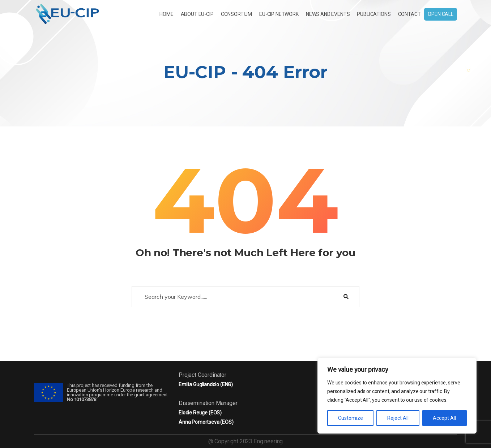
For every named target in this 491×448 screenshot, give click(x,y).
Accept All (444, 418)
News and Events (328, 14)
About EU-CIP (197, 14)
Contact (409, 14)
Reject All (398, 418)
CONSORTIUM (236, 14)
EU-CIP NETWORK (279, 14)
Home (166, 14)
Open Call (441, 14)
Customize (351, 418)
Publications (374, 14)
